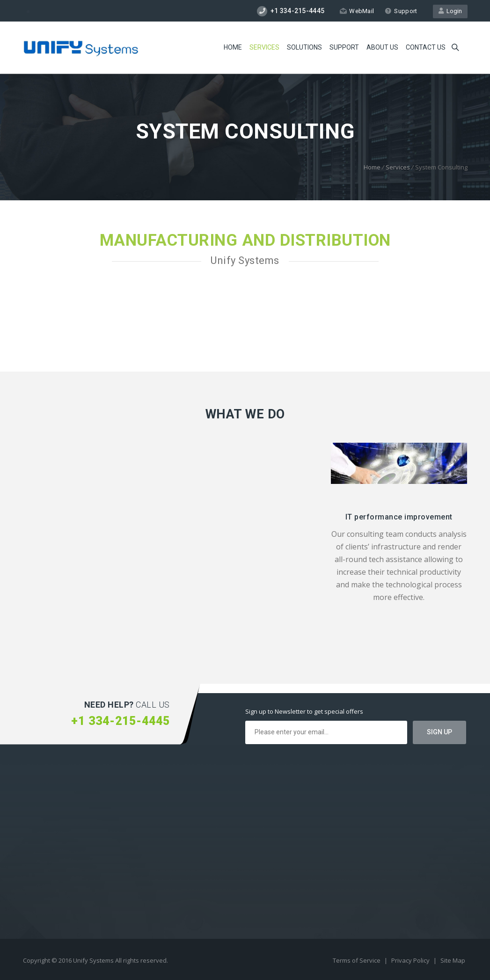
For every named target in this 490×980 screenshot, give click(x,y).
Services (264, 47)
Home (233, 47)
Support (401, 11)
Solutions (304, 47)
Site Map (453, 960)
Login (450, 11)
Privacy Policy (411, 960)
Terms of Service (357, 960)
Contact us (426, 47)
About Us (382, 47)
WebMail (357, 11)
